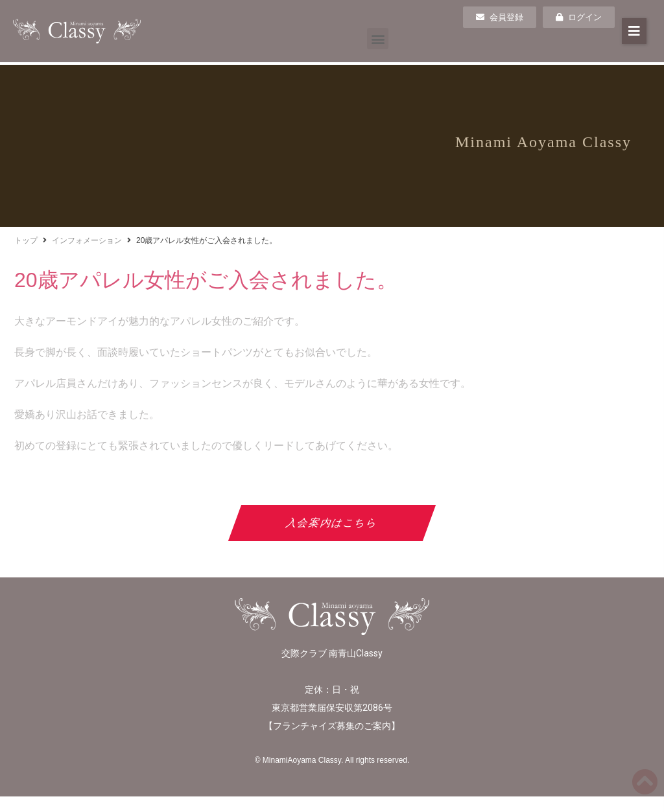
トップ (26, 240)
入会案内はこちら (332, 523)
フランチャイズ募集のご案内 (332, 726)
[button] (378, 39)
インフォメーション (87, 240)
